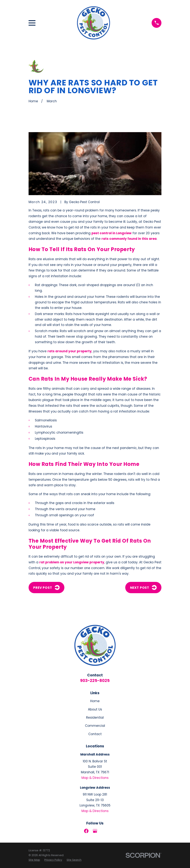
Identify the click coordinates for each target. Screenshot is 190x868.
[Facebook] (86, 831)
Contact (95, 734)
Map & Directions (95, 778)
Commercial (95, 726)
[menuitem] (34, 860)
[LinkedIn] (104, 831)
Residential (95, 718)
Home (95, 701)
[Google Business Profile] (95, 831)
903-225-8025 (95, 681)
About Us (95, 709)
